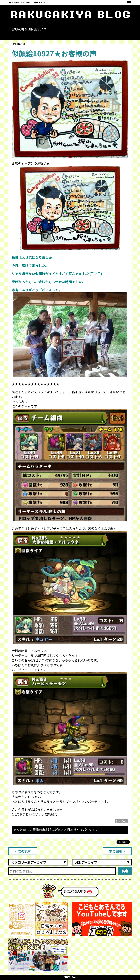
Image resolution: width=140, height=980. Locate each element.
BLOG (26, 3)
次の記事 (23, 851)
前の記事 (117, 851)
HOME (15, 3)
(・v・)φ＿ (121, 821)
